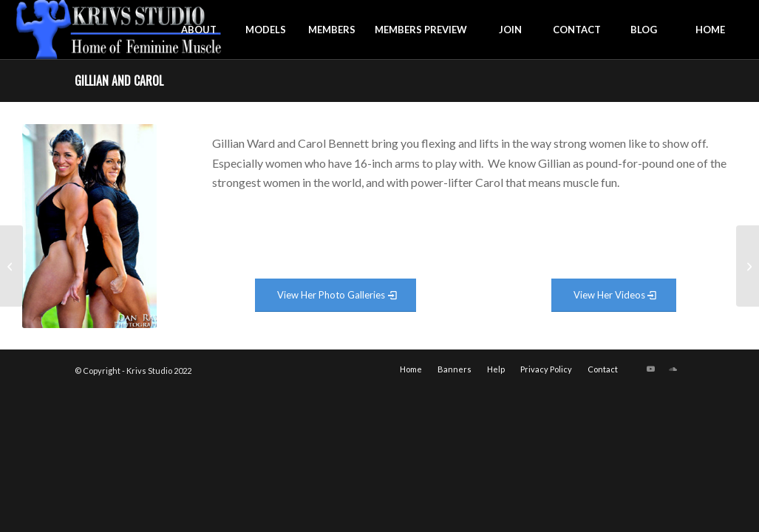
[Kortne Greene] (748, 266)
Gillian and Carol (119, 81)
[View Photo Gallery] (336, 295)
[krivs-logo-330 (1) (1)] (119, 30)
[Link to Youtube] (651, 369)
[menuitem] (199, 30)
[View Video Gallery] (614, 295)
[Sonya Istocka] (11, 266)
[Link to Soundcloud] (673, 369)
